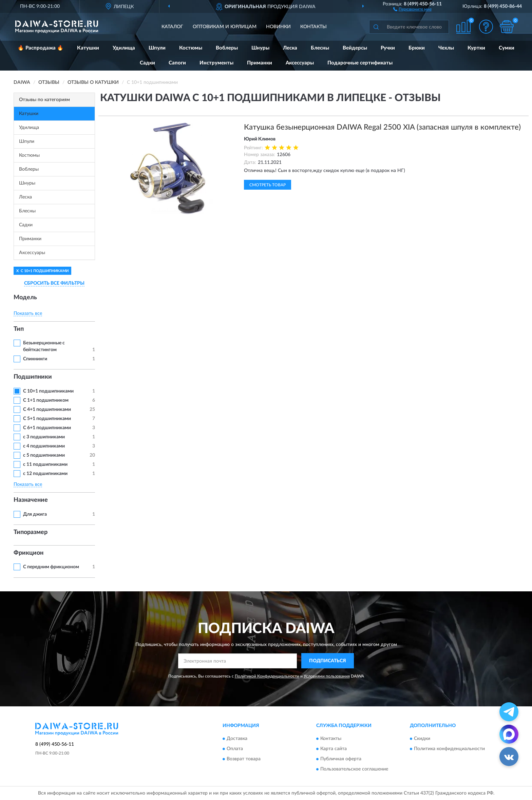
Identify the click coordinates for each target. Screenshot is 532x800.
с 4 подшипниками (44, 446)
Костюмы (191, 48)
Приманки (260, 63)
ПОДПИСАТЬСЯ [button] (328, 661)
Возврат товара (244, 759)
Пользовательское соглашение (354, 769)
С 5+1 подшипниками (47, 419)
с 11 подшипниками (45, 464)
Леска (290, 48)
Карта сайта (334, 749)
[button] (412, 9)
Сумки (507, 48)
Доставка (237, 739)
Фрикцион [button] (28, 553)
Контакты (313, 27)
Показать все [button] (28, 313)
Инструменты (216, 63)
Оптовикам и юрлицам (225, 27)
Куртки (476, 48)
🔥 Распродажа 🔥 (41, 48)
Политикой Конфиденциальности (267, 676)
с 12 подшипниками (45, 474)
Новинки (278, 27)
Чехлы (446, 48)
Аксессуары (300, 63)
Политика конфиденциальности (449, 749)
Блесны (320, 48)
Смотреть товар (268, 185)
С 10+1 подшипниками (48, 391)
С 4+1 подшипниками (47, 409)
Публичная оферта (341, 759)
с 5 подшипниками (44, 455)
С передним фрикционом (51, 567)
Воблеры (227, 48)
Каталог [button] (172, 27)
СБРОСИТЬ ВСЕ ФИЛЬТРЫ (54, 283)
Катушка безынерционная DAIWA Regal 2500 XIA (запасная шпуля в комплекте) (382, 127)
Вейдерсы (355, 48)
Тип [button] (19, 329)
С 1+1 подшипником (46, 400)
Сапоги (177, 63)
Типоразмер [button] (31, 532)
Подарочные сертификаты (360, 63)
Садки (147, 63)
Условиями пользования (327, 676)
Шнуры (260, 48)
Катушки (88, 48)
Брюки (417, 48)
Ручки (388, 48)
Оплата (235, 749)
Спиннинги (35, 359)
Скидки (422, 739)
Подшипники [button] (33, 377)
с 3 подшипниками (44, 437)
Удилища (124, 48)
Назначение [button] (31, 500)
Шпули (157, 48)
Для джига (35, 514)
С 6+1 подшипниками (47, 428)
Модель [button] (25, 298)
